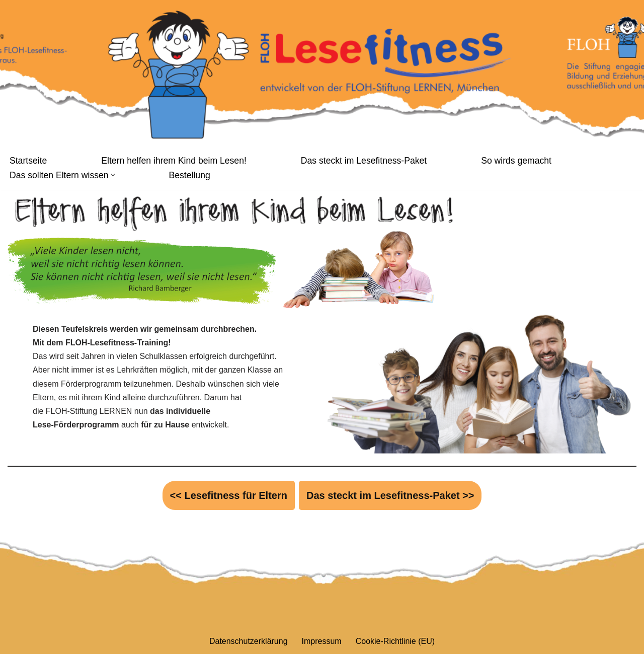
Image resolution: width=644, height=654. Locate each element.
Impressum (322, 641)
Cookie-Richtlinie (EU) (395, 641)
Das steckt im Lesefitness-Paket (364, 161)
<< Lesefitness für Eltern (229, 495)
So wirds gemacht (516, 161)
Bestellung (190, 175)
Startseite (28, 161)
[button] (113, 175)
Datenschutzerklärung (249, 641)
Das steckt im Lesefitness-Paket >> (390, 495)
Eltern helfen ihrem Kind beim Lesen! (174, 161)
